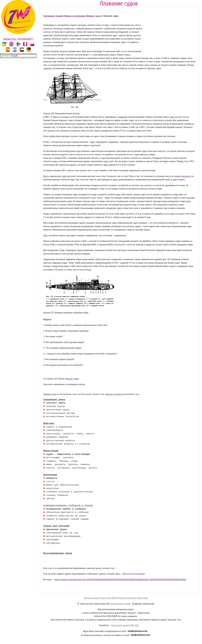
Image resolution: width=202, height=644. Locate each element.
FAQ (114, 598)
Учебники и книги (50, 394)
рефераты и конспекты (114, 394)
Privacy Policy (106, 598)
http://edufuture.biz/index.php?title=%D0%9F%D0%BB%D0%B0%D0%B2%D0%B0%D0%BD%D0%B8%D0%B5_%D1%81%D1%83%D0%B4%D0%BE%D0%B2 (120, 580)
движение (123, 117)
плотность (186, 176)
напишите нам (108, 568)
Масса (46, 176)
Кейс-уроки (143, 598)
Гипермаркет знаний (53, 16)
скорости (47, 68)
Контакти (132, 598)
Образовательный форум (134, 574)
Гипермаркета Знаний (121, 604)
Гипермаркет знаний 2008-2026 (125, 625)
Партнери (122, 598)
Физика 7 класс (94, 16)
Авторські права (91, 598)
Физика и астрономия (75, 16)
